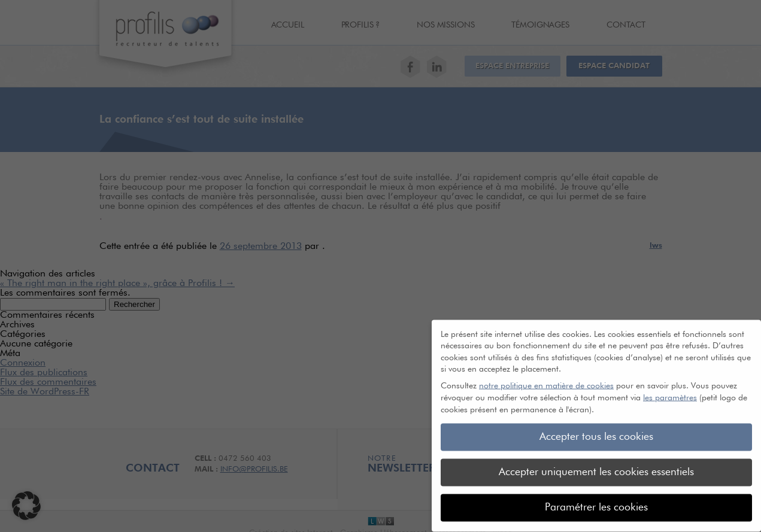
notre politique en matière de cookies (546, 380)
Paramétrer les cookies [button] (596, 501)
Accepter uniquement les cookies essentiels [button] (596, 466)
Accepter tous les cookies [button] (596, 431)
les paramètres (670, 392)
